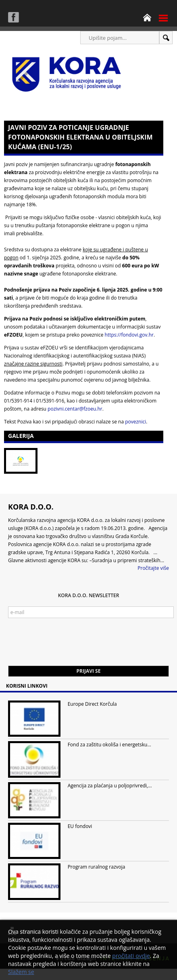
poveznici (135, 422)
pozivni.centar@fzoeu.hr (75, 409)
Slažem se (21, 972)
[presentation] (69, 646)
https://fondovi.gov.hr (129, 335)
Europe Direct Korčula (92, 704)
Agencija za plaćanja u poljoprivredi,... (110, 786)
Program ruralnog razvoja (97, 867)
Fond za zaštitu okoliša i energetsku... (109, 745)
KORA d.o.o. (31, 507)
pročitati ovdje (131, 956)
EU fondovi (80, 826)
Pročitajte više (153, 568)
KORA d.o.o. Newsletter (89, 595)
